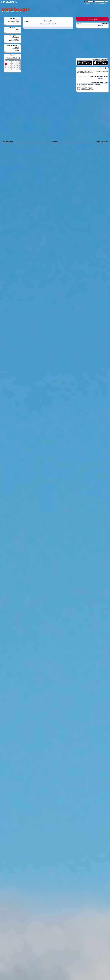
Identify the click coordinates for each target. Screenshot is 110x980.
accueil (17, 47)
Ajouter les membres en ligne (84, 87)
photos (17, 31)
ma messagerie (15, 39)
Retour (28, 22)
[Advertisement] (70, 9)
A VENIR (16, 20)
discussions (16, 49)
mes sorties (16, 23)
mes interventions (14, 41)
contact (17, 50)
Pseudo (100, 25)
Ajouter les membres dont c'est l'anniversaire (88, 84)
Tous (78, 24)
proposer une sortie (13, 21)
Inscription (92, 19)
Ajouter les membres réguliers (84, 88)
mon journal (16, 38)
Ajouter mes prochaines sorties (85, 90)
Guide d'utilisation (7, 142)
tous (17, 30)
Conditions (55, 142)
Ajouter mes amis (81, 86)
